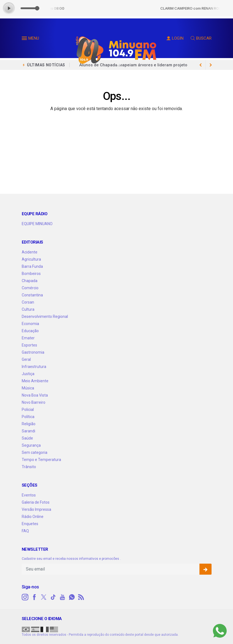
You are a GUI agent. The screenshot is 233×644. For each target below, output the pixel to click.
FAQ (25, 531)
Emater (28, 338)
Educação (30, 331)
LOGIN (175, 38)
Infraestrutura (34, 367)
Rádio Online (33, 517)
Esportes (29, 345)
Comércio (30, 288)
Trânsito (29, 467)
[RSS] (81, 597)
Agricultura (31, 259)
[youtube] (62, 597)
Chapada (30, 281)
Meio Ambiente (35, 381)
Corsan (28, 302)
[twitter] (44, 597)
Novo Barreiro (34, 402)
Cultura (28, 309)
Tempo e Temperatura (41, 460)
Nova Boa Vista (35, 395)
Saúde (27, 438)
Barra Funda (32, 266)
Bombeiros (31, 274)
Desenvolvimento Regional (45, 316)
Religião (29, 424)
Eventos (29, 495)
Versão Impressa (36, 509)
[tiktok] (53, 597)
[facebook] (34, 597)
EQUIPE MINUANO (37, 224)
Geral (26, 359)
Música (28, 388)
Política (28, 417)
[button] (25, 39)
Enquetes (30, 524)
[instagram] (25, 597)
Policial (28, 410)
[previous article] (211, 65)
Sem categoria (35, 452)
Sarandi (28, 431)
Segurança (31, 445)
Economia (30, 324)
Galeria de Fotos (36, 502)
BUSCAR (201, 38)
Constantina (32, 295)
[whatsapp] (72, 597)
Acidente (30, 252)
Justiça (28, 374)
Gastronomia (33, 352)
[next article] (201, 65)
